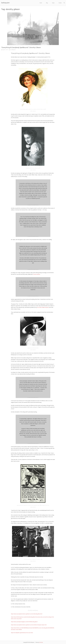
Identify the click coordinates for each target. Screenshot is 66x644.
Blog (47, 3)
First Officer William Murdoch (43, 307)
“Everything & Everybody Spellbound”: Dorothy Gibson (21, 47)
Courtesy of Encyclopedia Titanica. (33, 205)
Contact (60, 3)
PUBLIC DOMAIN (33, 111)
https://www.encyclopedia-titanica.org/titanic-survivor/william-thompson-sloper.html (29, 625)
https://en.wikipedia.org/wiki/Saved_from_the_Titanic (22, 633)
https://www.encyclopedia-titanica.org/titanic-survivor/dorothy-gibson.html (27, 614)
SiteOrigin (41, 642)
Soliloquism (5, 3)
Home (41, 3)
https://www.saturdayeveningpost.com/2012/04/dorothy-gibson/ (24, 622)
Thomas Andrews (36, 274)
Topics (53, 3)
